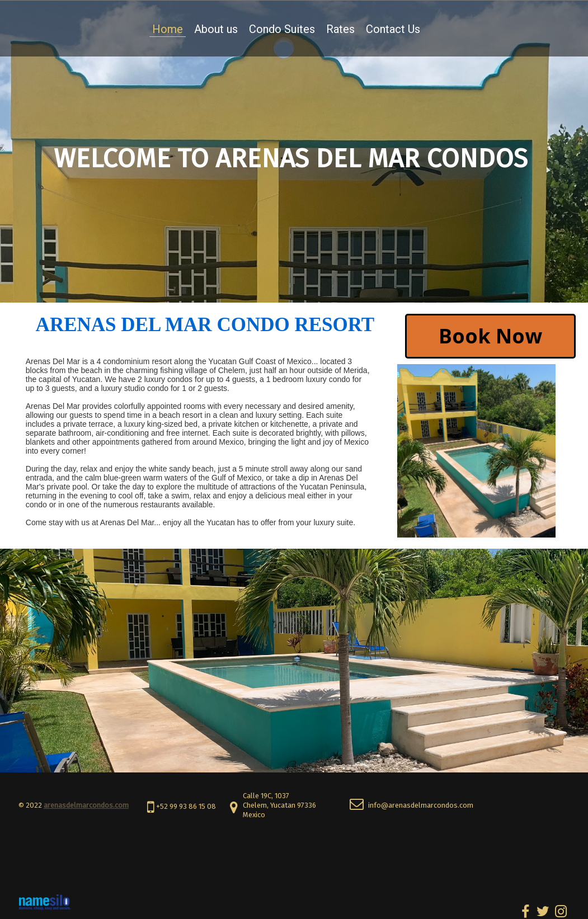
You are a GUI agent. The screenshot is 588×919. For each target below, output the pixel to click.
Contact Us (393, 29)
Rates (340, 29)
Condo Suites (282, 29)
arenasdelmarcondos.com (86, 805)
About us (216, 29)
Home (168, 29)
